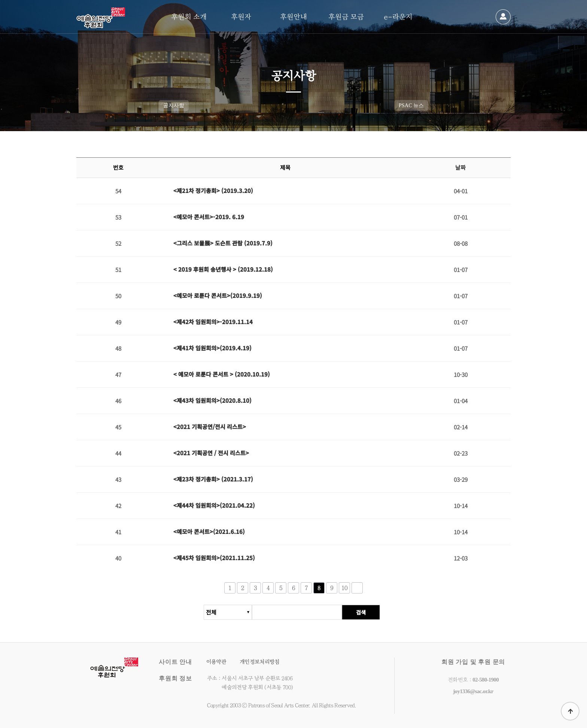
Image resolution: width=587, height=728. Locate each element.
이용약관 (216, 662)
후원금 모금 (346, 17)
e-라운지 (398, 17)
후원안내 (293, 17)
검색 (364, 616)
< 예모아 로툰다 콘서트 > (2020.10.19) (222, 374)
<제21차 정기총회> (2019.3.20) (213, 191)
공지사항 (174, 105)
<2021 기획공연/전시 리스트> (210, 427)
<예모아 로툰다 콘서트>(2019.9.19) (218, 295)
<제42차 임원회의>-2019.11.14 (213, 322)
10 (345, 592)
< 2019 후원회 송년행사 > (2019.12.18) (223, 269)
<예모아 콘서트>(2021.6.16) (209, 531)
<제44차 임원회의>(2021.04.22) (214, 505)
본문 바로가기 (0, 0)
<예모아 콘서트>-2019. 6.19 (209, 217)
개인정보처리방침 (259, 662)
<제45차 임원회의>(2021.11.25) (214, 558)
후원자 (241, 17)
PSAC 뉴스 (411, 105)
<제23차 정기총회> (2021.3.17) (213, 479)
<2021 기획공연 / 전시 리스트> (211, 453)
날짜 (460, 168)
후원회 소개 (189, 17)
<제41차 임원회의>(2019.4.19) (212, 348)
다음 (357, 592)
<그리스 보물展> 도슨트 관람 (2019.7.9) (223, 243)
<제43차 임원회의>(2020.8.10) (212, 400)
